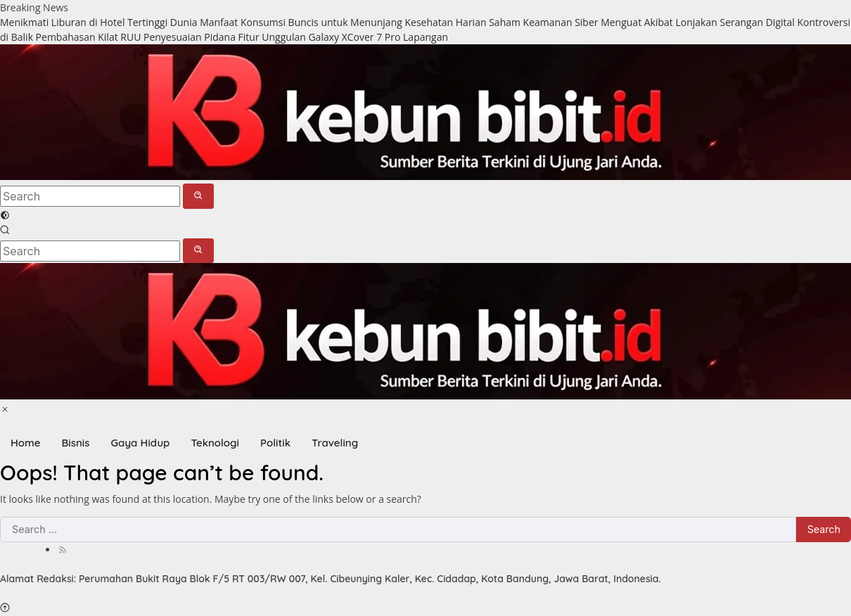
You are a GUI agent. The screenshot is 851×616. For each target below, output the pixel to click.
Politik (275, 443)
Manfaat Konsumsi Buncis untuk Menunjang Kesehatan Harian (343, 22)
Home (26, 443)
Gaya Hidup (140, 443)
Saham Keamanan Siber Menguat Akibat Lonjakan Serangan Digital (642, 22)
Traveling (335, 443)
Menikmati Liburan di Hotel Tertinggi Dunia (98, 22)
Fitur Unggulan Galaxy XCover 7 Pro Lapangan (343, 37)
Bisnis (76, 443)
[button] (199, 196)
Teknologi (215, 443)
